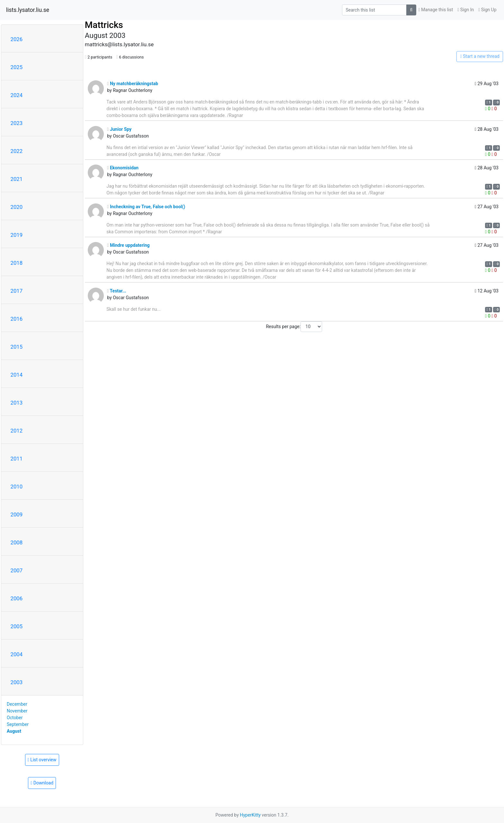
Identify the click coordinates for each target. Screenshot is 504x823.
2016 (17, 319)
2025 (17, 67)
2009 (17, 514)
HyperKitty (250, 815)
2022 (17, 151)
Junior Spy (119, 129)
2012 (17, 431)
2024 (17, 95)
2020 (17, 207)
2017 (17, 291)
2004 (17, 654)
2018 (17, 263)
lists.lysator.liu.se (28, 10)
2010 (17, 487)
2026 (17, 39)
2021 (17, 179)
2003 (17, 682)
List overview (42, 760)
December (17, 704)
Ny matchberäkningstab (133, 84)
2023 (17, 123)
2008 (17, 542)
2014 (17, 375)
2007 (17, 570)
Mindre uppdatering (128, 245)
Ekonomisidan (123, 168)
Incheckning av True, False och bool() (146, 207)
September (18, 724)
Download (42, 783)
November (17, 711)
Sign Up (487, 10)
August (14, 731)
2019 (17, 235)
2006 (17, 598)
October (15, 718)
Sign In (466, 10)
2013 (17, 403)
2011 (17, 459)
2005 (17, 626)
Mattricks (104, 25)
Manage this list (436, 10)
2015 (17, 347)
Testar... (117, 291)
